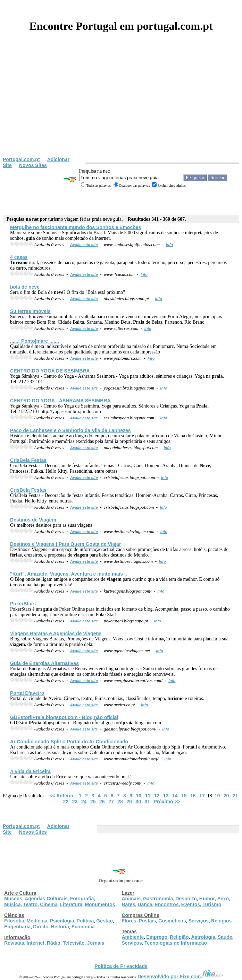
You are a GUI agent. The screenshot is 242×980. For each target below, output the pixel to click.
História (60, 927)
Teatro (30, 904)
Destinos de (33, 520)
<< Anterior (62, 796)
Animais (131, 899)
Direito (41, 927)
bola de (25, 287)
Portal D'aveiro (27, 693)
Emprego (157, 937)
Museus (13, 899)
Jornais (96, 943)
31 (147, 802)
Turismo (212, 904)
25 (93, 802)
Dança (145, 904)
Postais (148, 921)
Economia (83, 927)
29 (129, 802)
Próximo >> (167, 802)
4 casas (19, 257)
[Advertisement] (121, 105)
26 (102, 802)
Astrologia (203, 937)
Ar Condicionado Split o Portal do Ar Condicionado (69, 742)
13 (166, 796)
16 (193, 796)
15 (184, 796)
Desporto (186, 899)
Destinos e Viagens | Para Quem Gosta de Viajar (65, 544)
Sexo (223, 899)
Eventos (191, 904)
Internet (36, 943)
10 (139, 796)
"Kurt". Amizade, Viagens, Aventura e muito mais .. (69, 574)
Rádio (54, 943)
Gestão (104, 921)
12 (157, 796)
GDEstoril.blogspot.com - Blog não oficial (64, 717)
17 (202, 796)
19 (217, 796)
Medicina (37, 921)
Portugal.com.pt (21, 159)
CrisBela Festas (28, 460)
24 (84, 802)
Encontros (166, 904)
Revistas (14, 943)
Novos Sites (33, 165)
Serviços (199, 921)
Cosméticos (172, 921)
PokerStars (23, 604)
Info (169, 245)
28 (120, 802)
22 (66, 802)
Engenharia (17, 927)
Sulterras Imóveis (30, 311)
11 (148, 796)
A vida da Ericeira (30, 771)
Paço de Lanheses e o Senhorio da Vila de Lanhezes (70, 430)
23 (75, 802)
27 (111, 802)
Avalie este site (84, 245)
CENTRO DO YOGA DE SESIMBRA (50, 371)
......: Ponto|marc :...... (35, 341)
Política (85, 921)
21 (235, 796)
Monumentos (100, 904)
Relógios (221, 921)
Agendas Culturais (46, 899)
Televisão (74, 943)
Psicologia (62, 921)
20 (226, 796)
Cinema (49, 904)
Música (12, 904)
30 (138, 802)
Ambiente (133, 937)
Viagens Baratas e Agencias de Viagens (56, 633)
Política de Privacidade (121, 966)
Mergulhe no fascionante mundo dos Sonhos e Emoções (76, 227)
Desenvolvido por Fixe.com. (180, 977)
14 (175, 796)
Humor (207, 899)
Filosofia (14, 921)
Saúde (225, 937)
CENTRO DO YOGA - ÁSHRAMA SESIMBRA (60, 401)
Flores (129, 921)
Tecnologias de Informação (176, 943)
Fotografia (82, 899)
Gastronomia (158, 899)
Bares (129, 904)
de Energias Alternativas (44, 663)
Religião (179, 937)
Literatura (71, 904)
